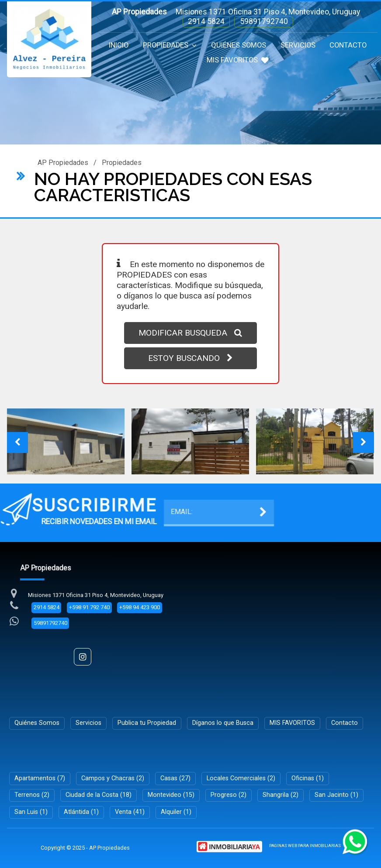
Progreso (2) (229, 795)
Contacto (348, 45)
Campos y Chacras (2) (113, 778)
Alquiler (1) (176, 812)
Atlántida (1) (81, 812)
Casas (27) (175, 778)
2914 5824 (206, 21)
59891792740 (264, 21)
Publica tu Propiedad (147, 723)
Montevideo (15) (171, 795)
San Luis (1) (31, 812)
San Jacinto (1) (336, 795)
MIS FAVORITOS (238, 60)
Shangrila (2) (281, 795)
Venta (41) (130, 812)
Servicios (298, 45)
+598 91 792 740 (89, 607)
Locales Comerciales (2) (241, 778)
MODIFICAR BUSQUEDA (190, 333)
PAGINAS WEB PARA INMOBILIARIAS (305, 846)
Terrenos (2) (32, 795)
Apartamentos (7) (40, 778)
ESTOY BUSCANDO (190, 358)
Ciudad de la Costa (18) (99, 795)
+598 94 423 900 (140, 607)
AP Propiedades (63, 163)
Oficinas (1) (308, 778)
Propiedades (170, 45)
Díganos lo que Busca (223, 723)
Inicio (119, 45)
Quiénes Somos (239, 45)
